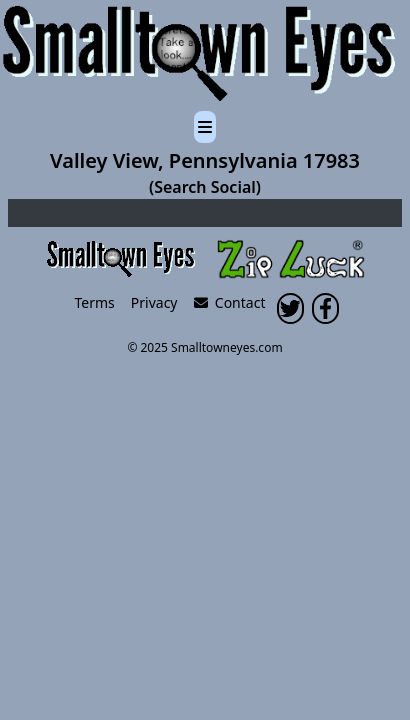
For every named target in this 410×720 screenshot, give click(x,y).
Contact (230, 302)
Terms (95, 302)
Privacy (154, 302)
